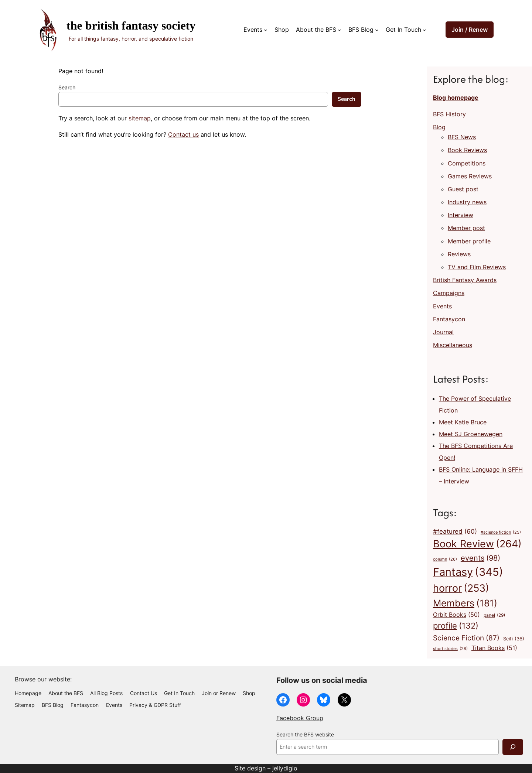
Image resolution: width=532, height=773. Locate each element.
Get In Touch (403, 30)
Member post (466, 228)
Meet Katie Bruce (463, 422)
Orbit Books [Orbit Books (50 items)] (456, 615)
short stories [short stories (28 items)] (450, 649)
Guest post (463, 189)
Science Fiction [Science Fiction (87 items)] (466, 638)
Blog (439, 127)
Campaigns (449, 293)
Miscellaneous (453, 345)
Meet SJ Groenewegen (471, 434)
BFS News (462, 137)
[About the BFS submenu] (340, 30)
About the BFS (316, 30)
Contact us (183, 134)
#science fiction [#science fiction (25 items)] (501, 533)
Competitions (467, 163)
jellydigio (285, 768)
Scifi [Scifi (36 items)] (514, 639)
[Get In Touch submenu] (424, 30)
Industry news (467, 202)
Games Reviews (470, 176)
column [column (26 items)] (445, 559)
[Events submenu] (266, 30)
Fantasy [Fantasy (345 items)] (468, 572)
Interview (461, 215)
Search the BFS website (305, 735)
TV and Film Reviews (477, 267)
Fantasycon (449, 319)
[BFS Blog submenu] (377, 30)
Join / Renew (470, 30)
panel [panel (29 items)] (494, 615)
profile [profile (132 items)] (456, 626)
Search (67, 88)
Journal (443, 332)
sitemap (140, 118)
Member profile (469, 241)
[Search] (513, 747)
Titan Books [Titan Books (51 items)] (494, 648)
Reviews (459, 254)
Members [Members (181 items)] (465, 603)
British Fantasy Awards (465, 280)
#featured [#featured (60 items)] (455, 531)
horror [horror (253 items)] (461, 588)
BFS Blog (361, 30)
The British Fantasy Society (131, 25)
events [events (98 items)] (480, 558)
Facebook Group (300, 718)
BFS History (449, 114)
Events (253, 30)
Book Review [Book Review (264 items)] (477, 544)
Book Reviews (467, 150)
